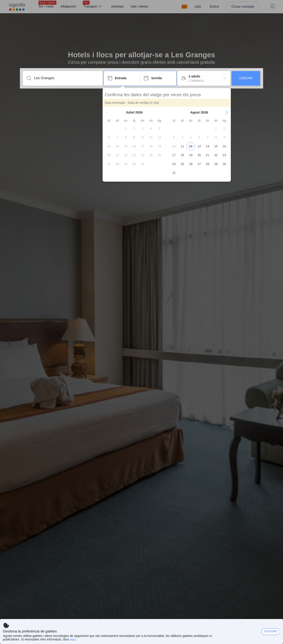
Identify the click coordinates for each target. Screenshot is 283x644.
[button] (108, 112)
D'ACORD (271, 631)
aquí (73, 639)
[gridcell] (127, 129)
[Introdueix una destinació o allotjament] (66, 78)
